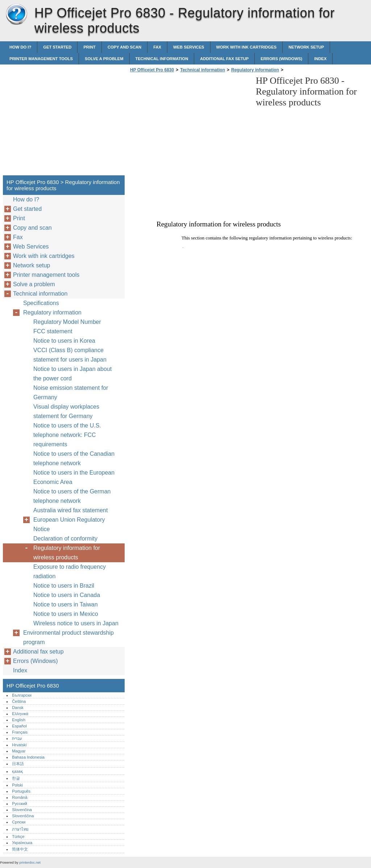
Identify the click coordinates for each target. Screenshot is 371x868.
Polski (17, 785)
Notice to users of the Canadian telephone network (74, 458)
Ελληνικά (20, 714)
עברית (17, 738)
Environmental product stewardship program (68, 637)
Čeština (19, 701)
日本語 (18, 764)
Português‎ (21, 791)
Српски (19, 822)
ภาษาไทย (20, 829)
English (19, 720)
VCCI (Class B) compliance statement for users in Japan (70, 355)
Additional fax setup (224, 59)
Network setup (306, 47)
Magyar (19, 751)
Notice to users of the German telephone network (72, 496)
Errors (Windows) (281, 59)
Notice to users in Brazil (64, 586)
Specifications (41, 303)
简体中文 (20, 849)
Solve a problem (104, 59)
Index (320, 59)
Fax (157, 47)
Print (89, 47)
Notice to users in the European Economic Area (74, 477)
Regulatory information (255, 70)
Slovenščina (23, 816)
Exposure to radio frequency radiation (70, 571)
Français (20, 732)
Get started (57, 47)
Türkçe (18, 836)
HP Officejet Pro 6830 (16, 14)
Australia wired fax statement (70, 510)
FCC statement (53, 331)
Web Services (189, 47)
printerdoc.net (30, 862)
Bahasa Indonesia (28, 757)
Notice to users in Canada (67, 595)
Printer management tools (41, 59)
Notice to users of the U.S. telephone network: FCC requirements (67, 435)
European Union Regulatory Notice (69, 524)
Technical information (162, 59)
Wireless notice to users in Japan (76, 623)
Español (19, 726)
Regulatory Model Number (67, 322)
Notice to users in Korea (64, 341)
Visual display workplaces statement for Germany (66, 411)
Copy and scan (124, 47)
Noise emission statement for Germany (71, 393)
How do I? (20, 47)
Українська (22, 843)
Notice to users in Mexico (66, 614)
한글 (16, 778)
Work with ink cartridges (247, 47)
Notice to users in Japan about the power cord (72, 374)
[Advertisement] (189, 126)
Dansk (18, 708)
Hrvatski (19, 745)
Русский (20, 804)
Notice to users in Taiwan (66, 604)
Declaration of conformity (65, 539)
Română (20, 797)
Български (22, 695)
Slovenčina (22, 810)
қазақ (17, 771)
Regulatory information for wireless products (67, 553)
